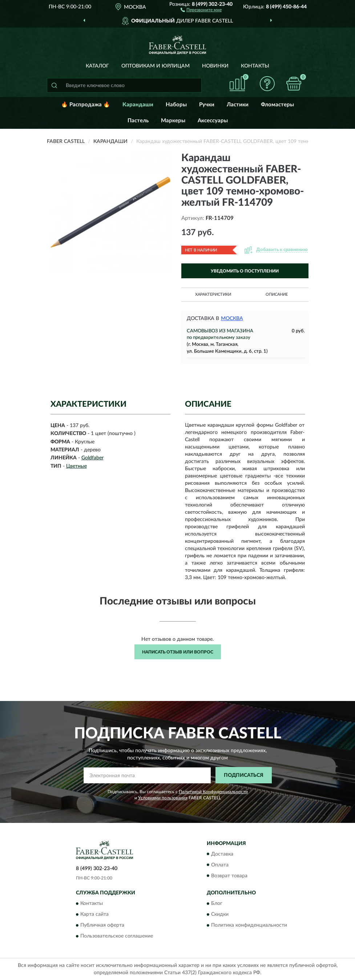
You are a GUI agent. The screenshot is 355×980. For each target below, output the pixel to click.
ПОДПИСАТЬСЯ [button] (244, 775)
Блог (217, 903)
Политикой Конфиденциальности (213, 792)
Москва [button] (232, 319)
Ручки (207, 105)
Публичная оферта (102, 925)
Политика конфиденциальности (249, 925)
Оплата (220, 865)
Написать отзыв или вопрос (178, 652)
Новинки (215, 66)
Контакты (255, 66)
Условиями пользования (163, 798)
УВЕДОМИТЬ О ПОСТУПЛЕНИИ (245, 271)
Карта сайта (94, 914)
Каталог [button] (97, 66)
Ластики (238, 105)
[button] (201, 9)
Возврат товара (229, 876)
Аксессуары (213, 121)
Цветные (76, 466)
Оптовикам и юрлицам (156, 66)
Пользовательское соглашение (117, 936)
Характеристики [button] (213, 294)
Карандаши (138, 105)
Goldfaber (92, 458)
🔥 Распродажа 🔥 (86, 105)
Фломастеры (277, 105)
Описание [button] (277, 294)
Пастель (138, 121)
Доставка (222, 854)
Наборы (176, 105)
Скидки (220, 914)
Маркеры (173, 121)
